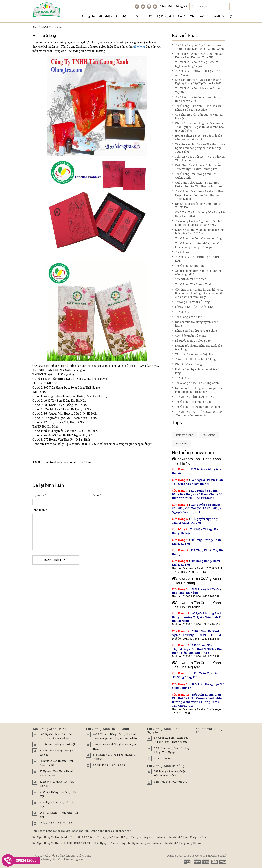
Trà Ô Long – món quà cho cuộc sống (197, 238)
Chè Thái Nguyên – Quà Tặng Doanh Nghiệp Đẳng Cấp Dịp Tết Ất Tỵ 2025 (197, 82)
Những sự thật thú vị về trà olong (195, 331)
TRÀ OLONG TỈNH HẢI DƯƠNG (193, 397)
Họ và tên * (40, 495)
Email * (97, 495)
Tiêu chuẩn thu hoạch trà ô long (194, 359)
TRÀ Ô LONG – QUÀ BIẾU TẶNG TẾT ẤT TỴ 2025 (196, 73)
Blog (35, 27)
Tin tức (182, 16)
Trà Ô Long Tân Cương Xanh (192, 284)
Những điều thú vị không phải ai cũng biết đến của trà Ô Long (198, 232)
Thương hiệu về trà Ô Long (191, 302)
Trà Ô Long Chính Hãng (189, 266)
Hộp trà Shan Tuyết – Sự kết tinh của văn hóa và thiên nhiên (197, 137)
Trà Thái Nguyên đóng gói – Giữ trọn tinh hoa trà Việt (197, 99)
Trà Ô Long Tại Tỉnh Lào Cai (191, 402)
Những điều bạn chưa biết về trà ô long (195, 371)
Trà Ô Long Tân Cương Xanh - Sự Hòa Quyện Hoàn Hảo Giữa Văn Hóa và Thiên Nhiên (198, 195)
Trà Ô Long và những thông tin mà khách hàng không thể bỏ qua (196, 245)
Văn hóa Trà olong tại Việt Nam (194, 354)
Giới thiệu (106, 16)
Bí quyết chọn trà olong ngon (192, 341)
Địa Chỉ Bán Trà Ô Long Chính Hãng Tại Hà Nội (196, 206)
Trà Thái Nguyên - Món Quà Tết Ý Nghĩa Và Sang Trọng (195, 64)
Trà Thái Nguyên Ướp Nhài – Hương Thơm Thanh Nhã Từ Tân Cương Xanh (198, 47)
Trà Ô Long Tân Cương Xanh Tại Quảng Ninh (194, 176)
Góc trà (141, 16)
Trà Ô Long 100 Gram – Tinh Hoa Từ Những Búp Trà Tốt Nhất (196, 108)
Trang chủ (89, 16)
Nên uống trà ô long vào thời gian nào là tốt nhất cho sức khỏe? (198, 390)
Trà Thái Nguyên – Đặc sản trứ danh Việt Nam (197, 90)
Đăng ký (181, 6)
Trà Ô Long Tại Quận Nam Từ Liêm (196, 407)
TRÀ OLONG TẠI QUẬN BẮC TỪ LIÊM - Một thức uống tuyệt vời (198, 414)
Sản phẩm (124, 16)
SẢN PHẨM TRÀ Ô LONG (189, 279)
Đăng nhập (167, 6)
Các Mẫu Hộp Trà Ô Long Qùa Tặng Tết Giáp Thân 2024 (198, 214)
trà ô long (139, 47)
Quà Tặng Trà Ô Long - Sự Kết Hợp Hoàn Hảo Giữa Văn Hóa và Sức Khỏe (197, 184)
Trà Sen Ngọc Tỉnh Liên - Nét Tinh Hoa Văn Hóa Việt (198, 158)
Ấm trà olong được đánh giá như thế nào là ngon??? (197, 273)
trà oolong (71, 462)
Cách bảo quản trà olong (189, 336)
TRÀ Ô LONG (182, 312)
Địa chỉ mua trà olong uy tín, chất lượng (195, 324)
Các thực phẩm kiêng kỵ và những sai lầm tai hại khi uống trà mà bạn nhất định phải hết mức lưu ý (198, 293)
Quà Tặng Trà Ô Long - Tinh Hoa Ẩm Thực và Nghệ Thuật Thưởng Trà (197, 167)
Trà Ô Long (181, 252)
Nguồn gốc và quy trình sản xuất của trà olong (197, 347)
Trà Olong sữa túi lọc (187, 317)
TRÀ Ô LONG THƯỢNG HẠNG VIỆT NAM (196, 259)
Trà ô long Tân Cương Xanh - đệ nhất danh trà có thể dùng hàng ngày (197, 223)
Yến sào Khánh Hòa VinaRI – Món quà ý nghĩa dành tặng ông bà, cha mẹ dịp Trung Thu (198, 148)
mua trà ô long (53, 462)
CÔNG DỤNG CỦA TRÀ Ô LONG (193, 307)
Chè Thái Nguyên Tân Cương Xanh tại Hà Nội (198, 116)
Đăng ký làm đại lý (162, 16)
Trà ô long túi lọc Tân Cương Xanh (195, 383)
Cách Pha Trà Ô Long (187, 364)
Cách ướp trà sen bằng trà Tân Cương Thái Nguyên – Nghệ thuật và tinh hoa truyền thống (198, 127)
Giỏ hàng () (224, 16)
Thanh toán (198, 16)
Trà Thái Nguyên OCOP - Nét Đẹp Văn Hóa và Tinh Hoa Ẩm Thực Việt (198, 56)
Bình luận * (40, 510)
